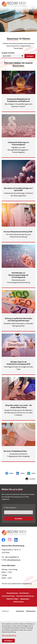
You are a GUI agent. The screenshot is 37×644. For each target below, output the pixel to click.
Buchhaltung (24, 593)
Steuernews (24, 599)
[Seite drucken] (30, 479)
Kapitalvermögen (12, 599)
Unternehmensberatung (25, 596)
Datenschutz (31, 611)
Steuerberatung (12, 593)
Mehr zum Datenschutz (9, 635)
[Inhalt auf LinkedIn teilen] (20, 473)
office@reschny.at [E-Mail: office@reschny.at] (14, 560)
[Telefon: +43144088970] (12, 557)
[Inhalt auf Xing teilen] (31, 473)
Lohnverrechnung (8, 596)
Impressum (20, 611)
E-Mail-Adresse (10, 508)
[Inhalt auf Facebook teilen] (9, 473)
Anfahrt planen (18, 602)
